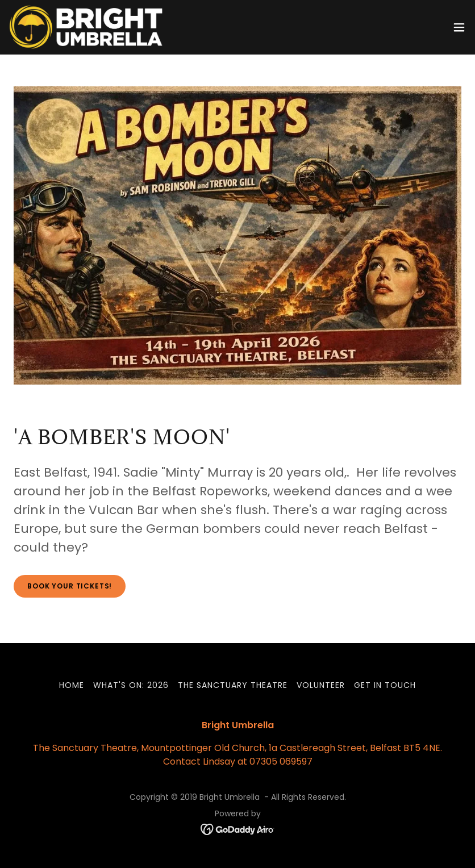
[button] (459, 27)
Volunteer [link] (321, 685)
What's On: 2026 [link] (131, 685)
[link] (86, 27)
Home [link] (72, 685)
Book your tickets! (70, 586)
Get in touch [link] (385, 685)
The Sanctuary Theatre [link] (233, 685)
